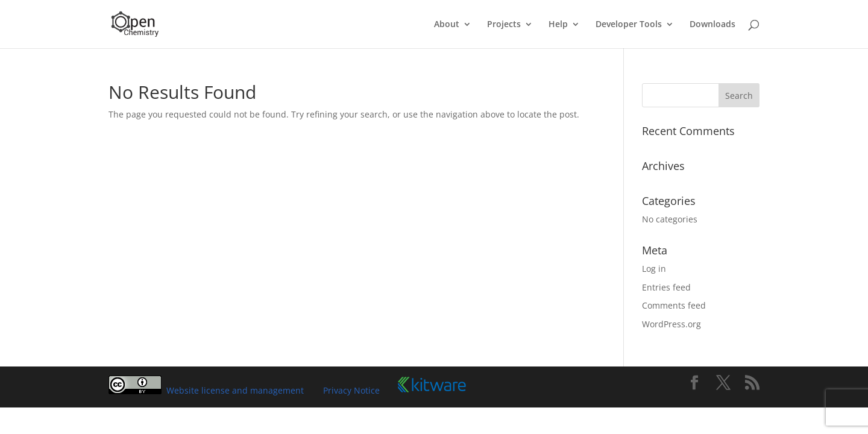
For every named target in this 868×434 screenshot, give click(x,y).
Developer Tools (629, 25)
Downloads (712, 25)
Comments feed (674, 305)
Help (558, 25)
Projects (504, 25)
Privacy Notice (351, 390)
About (447, 25)
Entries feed (666, 287)
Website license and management (235, 390)
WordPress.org (671, 324)
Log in (654, 269)
